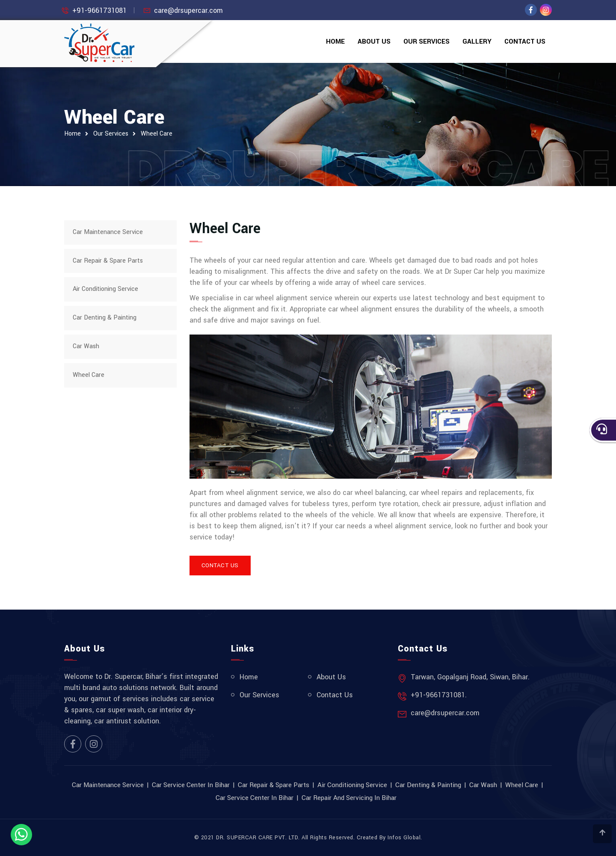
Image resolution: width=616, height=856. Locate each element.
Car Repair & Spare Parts (108, 261)
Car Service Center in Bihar (191, 785)
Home (335, 41)
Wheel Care (157, 134)
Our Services (426, 41)
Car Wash (86, 346)
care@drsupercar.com (188, 10)
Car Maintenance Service (108, 232)
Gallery (477, 41)
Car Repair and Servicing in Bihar (349, 798)
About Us (374, 41)
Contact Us (525, 41)
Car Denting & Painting (105, 318)
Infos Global (404, 838)
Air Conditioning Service (105, 289)
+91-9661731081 (99, 10)
